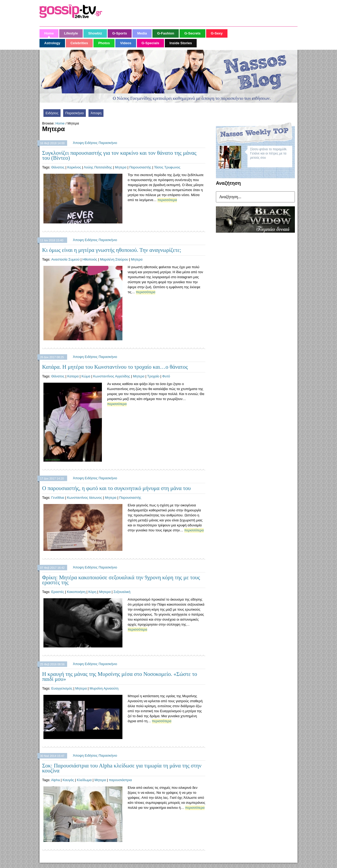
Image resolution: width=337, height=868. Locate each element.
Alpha (55, 780)
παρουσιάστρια (120, 780)
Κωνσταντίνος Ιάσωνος (84, 498)
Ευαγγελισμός (62, 688)
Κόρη (92, 592)
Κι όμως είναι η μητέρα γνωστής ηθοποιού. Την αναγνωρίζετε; (112, 250)
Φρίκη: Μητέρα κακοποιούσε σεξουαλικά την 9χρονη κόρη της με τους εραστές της (121, 580)
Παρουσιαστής (140, 167)
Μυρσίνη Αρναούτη (104, 688)
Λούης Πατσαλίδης (98, 167)
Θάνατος (58, 167)
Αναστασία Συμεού (66, 259)
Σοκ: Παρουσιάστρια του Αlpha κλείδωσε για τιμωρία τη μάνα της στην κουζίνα (122, 768)
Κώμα (86, 376)
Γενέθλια (58, 498)
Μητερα (121, 167)
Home (60, 123)
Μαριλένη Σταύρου (114, 259)
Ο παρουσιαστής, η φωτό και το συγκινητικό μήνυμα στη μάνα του (116, 488)
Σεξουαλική (122, 592)
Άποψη (96, 113)
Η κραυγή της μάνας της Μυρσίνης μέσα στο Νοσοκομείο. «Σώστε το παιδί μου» (120, 677)
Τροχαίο (153, 376)
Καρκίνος (74, 167)
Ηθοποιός (90, 259)
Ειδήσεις (52, 113)
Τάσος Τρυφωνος (167, 167)
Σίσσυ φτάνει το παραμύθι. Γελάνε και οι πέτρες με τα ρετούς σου (269, 153)
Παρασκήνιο (75, 113)
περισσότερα (167, 200)
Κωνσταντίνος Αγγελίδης (112, 376)
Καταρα (73, 376)
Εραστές (58, 592)
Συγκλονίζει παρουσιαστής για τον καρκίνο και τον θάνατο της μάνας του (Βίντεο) (119, 155)
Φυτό (166, 376)
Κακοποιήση (76, 592)
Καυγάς (68, 780)
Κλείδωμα (84, 780)
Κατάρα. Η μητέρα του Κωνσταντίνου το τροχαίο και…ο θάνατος (115, 367)
